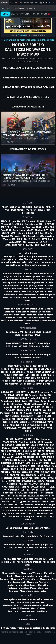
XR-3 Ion (39, 233)
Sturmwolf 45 (33, 227)
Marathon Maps (27, 588)
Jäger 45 (8, 407)
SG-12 (27, 239)
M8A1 (14, 233)
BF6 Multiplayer (32, 277)
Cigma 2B (27, 472)
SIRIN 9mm (9, 454)
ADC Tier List (31, 547)
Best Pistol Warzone (25, 315)
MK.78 (30, 230)
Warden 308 (9, 239)
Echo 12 (35, 239)
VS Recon (31, 210)
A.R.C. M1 (11, 410)
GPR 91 (49, 469)
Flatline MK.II (25, 410)
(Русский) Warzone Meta (33, 611)
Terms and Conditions (29, 628)
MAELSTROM (23, 445)
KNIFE (48, 416)
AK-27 (5, 207)
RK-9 (19, 239)
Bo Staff (33, 460)
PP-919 (10, 439)
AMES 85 (50, 451)
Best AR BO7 (30, 343)
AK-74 (33, 442)
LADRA (32, 496)
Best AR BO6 (30, 355)
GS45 (17, 499)
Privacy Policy (9, 628)
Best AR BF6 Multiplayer (24, 381)
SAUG (37, 472)
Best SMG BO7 (14, 343)
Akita (18, 236)
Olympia (44, 484)
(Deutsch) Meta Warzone (28, 605)
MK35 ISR (27, 207)
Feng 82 (36, 502)
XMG (33, 466)
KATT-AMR (47, 239)
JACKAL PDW (47, 454)
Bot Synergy (46, 536)
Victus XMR (15, 242)
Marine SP (8, 457)
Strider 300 (28, 213)
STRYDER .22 (14, 451)
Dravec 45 (39, 207)
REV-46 (41, 221)
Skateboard (10, 493)
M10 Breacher (30, 236)
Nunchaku (13, 466)
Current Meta (42, 528)
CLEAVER (34, 484)
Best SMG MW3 (16, 321)
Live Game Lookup (14, 544)
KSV (48, 472)
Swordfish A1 (26, 233)
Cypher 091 (25, 502)
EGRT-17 (50, 224)
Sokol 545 (6, 230)
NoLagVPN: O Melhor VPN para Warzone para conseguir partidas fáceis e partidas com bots (27, 258)
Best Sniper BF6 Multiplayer (35, 384)
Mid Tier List (15, 547)
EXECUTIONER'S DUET (18, 398)
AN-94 (4, 221)
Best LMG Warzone (27, 318)
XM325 (5, 233)
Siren (28, 431)
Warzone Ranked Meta (22, 279)
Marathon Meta (39, 297)
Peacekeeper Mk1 (34, 224)
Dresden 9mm (28, 475)
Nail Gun (24, 442)
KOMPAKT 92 (23, 454)
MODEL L (6, 472)
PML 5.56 (30, 469)
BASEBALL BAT (9, 502)
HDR (52, 230)
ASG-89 (35, 454)
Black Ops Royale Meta (33, 285)
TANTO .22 (49, 499)
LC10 (28, 463)
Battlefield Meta (28, 253)
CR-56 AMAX (44, 466)
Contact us (49, 628)
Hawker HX (44, 210)
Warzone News (12, 309)
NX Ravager (32, 395)
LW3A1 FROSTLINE (14, 245)
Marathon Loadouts (26, 576)
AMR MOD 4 (48, 457)
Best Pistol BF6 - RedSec (26, 375)
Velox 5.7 (36, 398)
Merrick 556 (7, 236)
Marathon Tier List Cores (25, 579)
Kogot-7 (50, 221)
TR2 (37, 245)
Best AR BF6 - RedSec (19, 366)
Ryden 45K (15, 221)
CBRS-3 (19, 224)
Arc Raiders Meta (20, 297)
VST (7, 210)
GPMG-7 (25, 466)
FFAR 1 (15, 469)
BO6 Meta (17, 288)
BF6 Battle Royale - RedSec (18, 274)
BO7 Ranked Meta (28, 294)
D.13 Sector (46, 490)
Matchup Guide (29, 536)
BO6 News (26, 358)
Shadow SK (27, 416)
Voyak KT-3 (7, 224)
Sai (10, 496)
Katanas (45, 439)
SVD (38, 457)
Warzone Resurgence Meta (32, 282)
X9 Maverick (17, 227)
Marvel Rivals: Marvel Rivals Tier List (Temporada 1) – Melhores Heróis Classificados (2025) (28, 264)
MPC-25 (5, 227)
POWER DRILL (29, 481)
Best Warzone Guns (32, 309)
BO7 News (34, 346)
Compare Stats (11, 536)
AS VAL (9, 499)
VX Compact (29, 221)
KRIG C (25, 451)
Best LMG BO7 (20, 346)
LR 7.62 (43, 242)
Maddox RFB (42, 230)
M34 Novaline (47, 236)
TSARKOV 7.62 (10, 442)
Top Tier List (32, 544)
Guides (45, 346)
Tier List (28, 528)
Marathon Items (28, 585)
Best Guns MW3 (14, 332)
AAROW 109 (7, 392)
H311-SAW (21, 392)
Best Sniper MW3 (31, 335)
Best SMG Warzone (27, 312)
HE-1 (3, 466)
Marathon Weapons (32, 573)
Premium (22, 35)
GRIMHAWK (11, 428)
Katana (45, 392)
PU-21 (23, 448)
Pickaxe (50, 481)
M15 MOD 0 (48, 227)
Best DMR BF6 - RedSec (22, 372)
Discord (33, 620)
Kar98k (29, 245)
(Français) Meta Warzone (18, 599)
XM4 (33, 445)
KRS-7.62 (48, 425)
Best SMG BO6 (14, 355)
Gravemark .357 (11, 487)
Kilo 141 (49, 233)
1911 (49, 428)
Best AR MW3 (33, 321)
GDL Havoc (36, 425)
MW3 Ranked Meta (34, 288)
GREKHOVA (49, 463)
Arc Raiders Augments (29, 562)
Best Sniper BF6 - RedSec (24, 369)
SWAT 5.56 (46, 245)
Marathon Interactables (33, 591)
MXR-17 (50, 207)
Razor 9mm (19, 230)
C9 (43, 472)
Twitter (23, 620)
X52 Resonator (46, 442)
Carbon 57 (15, 207)
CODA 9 (18, 407)
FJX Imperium (30, 242)
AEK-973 (16, 472)
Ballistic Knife (11, 422)
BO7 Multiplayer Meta (34, 291)
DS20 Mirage (18, 210)
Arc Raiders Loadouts (36, 559)
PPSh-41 (45, 487)
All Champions (14, 528)
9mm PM (14, 475)
